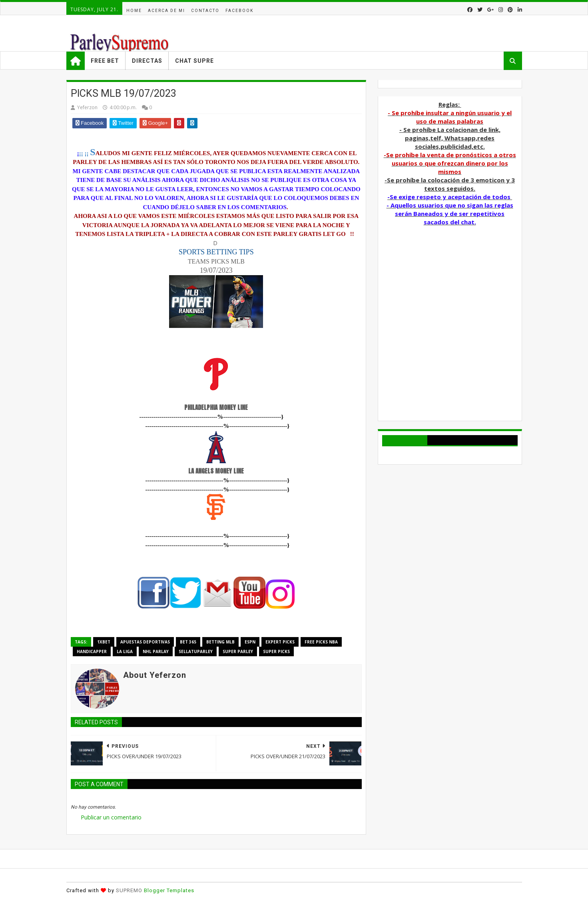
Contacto (205, 11)
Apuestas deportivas (145, 642)
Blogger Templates (169, 890)
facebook (239, 11)
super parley (238, 651)
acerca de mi (166, 11)
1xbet (104, 642)
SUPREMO (129, 890)
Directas (147, 61)
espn (250, 642)
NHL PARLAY (156, 651)
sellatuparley (196, 651)
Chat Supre (194, 61)
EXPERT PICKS (280, 642)
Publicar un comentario (111, 817)
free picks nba (321, 642)
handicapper (92, 651)
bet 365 (188, 642)
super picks (276, 651)
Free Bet (105, 61)
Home (134, 11)
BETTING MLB (220, 642)
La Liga (125, 651)
